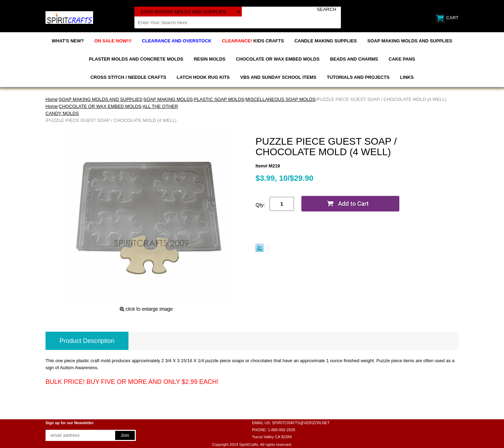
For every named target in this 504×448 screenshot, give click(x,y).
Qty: (260, 205)
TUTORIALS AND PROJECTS (358, 77)
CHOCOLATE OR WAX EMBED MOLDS (278, 59)
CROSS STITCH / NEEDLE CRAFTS (128, 77)
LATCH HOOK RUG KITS (203, 77)
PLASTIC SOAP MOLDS (219, 99)
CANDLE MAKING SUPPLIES (325, 41)
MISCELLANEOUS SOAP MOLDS (281, 99)
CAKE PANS (402, 59)
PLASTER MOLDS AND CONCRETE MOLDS (136, 59)
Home (52, 99)
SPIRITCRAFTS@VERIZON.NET (301, 423)
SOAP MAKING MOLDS (168, 99)
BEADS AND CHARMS (354, 59)
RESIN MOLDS (210, 59)
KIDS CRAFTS (253, 41)
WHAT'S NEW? (68, 41)
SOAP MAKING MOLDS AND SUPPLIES (410, 41)
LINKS (407, 77)
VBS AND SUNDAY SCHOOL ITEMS (278, 77)
